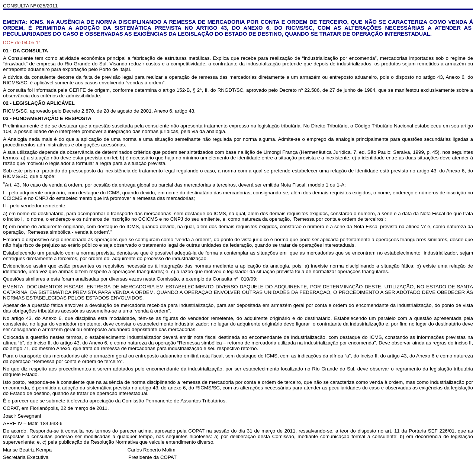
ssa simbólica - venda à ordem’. (76, 232)
